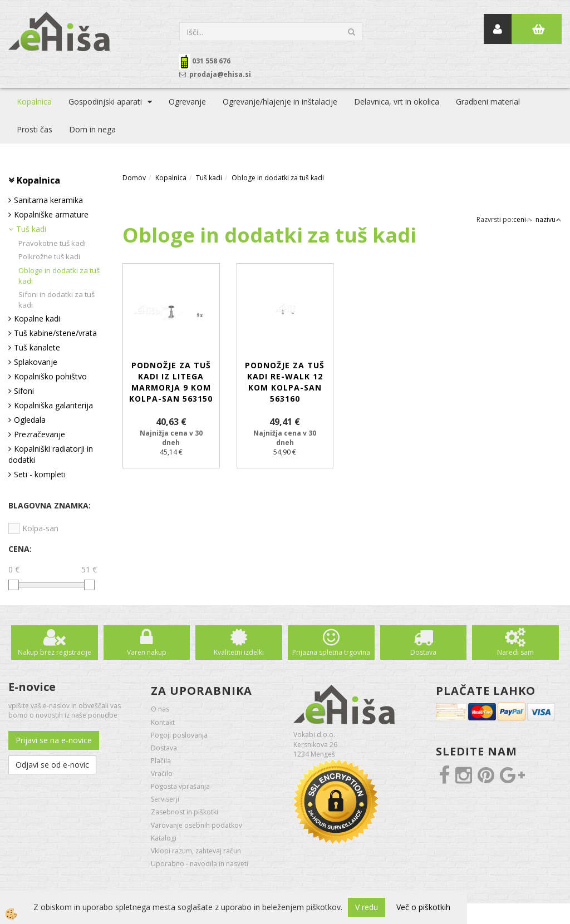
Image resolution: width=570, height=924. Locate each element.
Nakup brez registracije (55, 652)
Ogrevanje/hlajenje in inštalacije (280, 102)
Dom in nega (92, 129)
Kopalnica (34, 102)
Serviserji (165, 799)
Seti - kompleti (40, 474)
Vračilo (162, 774)
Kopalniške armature (51, 214)
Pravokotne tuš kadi (52, 243)
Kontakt (163, 722)
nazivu (549, 219)
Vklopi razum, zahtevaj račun (196, 851)
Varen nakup (147, 652)
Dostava (423, 652)
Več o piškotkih (423, 907)
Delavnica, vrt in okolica (397, 102)
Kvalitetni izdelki (239, 652)
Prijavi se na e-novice (54, 740)
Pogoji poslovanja (179, 735)
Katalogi (164, 838)
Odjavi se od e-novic (52, 765)
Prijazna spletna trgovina (331, 652)
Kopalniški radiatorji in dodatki (51, 454)
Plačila (161, 761)
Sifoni (24, 391)
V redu (367, 907)
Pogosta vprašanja (180, 786)
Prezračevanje (40, 434)
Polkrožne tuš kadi (49, 256)
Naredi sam (515, 652)
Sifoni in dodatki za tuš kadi (56, 300)
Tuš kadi (31, 229)
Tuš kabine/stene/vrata (55, 333)
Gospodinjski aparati (105, 102)
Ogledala (30, 420)
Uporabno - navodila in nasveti (200, 864)
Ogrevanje (187, 102)
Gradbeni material (488, 102)
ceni (523, 219)
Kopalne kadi (37, 318)
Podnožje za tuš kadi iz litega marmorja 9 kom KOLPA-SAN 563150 (171, 382)
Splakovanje (36, 362)
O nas (160, 709)
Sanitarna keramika (48, 200)
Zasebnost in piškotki (185, 812)
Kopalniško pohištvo (50, 376)
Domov (134, 178)
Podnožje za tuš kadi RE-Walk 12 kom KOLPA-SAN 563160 (285, 382)
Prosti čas (35, 129)
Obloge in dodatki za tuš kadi (59, 276)
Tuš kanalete (37, 347)
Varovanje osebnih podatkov (196, 825)
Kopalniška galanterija (53, 405)
